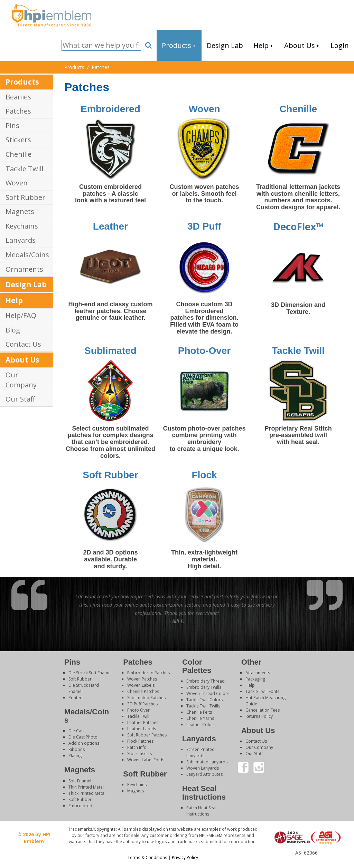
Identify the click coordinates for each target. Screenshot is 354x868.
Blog (13, 330)
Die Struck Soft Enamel (90, 673)
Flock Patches (140, 741)
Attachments (258, 673)
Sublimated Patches (146, 698)
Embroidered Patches (148, 673)
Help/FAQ (21, 315)
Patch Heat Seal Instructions (201, 811)
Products (22, 82)
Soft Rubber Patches (147, 735)
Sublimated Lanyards (207, 762)
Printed (76, 698)
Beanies (18, 97)
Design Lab (26, 284)
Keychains (22, 226)
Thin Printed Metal (86, 787)
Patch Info (137, 747)
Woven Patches (142, 679)
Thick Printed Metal (87, 793)
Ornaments (24, 269)
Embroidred (80, 806)
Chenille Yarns (200, 718)
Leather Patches (143, 722)
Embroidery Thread (206, 681)
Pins (12, 126)
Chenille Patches (143, 691)
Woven (17, 183)
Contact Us (23, 344)
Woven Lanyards (203, 768)
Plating (75, 756)
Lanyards (21, 240)
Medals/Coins (27, 255)
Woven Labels (141, 685)
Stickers (18, 140)
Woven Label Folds (146, 760)
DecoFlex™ (298, 226)
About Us (22, 360)
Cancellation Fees (263, 710)
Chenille (18, 154)
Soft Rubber (25, 197)
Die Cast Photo (83, 737)
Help (14, 300)
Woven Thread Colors (208, 693)
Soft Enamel (80, 781)
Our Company (21, 380)
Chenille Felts (199, 712)
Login (306, 859)
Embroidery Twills (204, 687)
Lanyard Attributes (204, 774)
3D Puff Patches (142, 704)
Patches (18, 111)
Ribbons (77, 749)
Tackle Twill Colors (204, 700)
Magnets (20, 211)
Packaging (255, 679)
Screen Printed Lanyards (201, 753)
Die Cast (77, 731)
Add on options (84, 743)
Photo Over (138, 710)
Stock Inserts (139, 754)
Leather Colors (201, 725)
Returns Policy (259, 716)
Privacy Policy (185, 857)
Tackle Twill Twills (203, 706)
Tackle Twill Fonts (262, 691)
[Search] (101, 45)
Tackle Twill (24, 169)
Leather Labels (142, 729)
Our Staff (20, 399)
